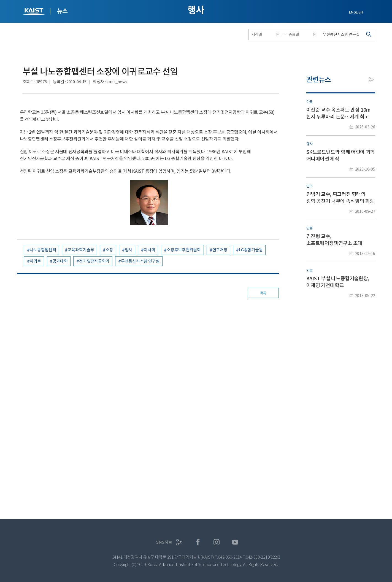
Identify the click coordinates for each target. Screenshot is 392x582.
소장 (109, 250)
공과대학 (60, 261)
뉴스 (62, 11)
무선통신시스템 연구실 (140, 261)
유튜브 (235, 542)
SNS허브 (164, 542)
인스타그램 (217, 542)
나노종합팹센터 (43, 250)
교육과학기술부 (81, 250)
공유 (371, 80)
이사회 (149, 250)
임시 (129, 250)
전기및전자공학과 (94, 261)
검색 (369, 34)
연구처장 (220, 250)
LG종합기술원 (251, 250)
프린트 (359, 80)
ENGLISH (356, 12)
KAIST (34, 12)
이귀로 (35, 261)
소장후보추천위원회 (184, 250)
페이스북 (198, 542)
